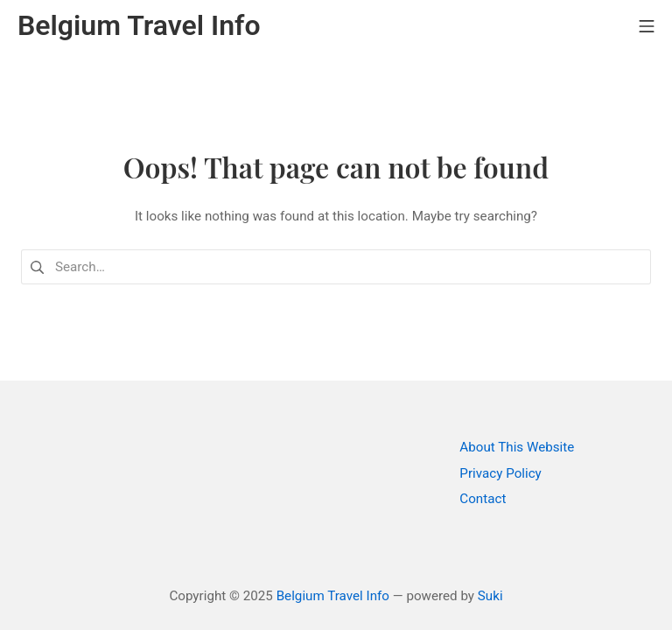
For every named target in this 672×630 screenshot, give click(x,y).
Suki (490, 596)
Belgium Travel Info (333, 596)
